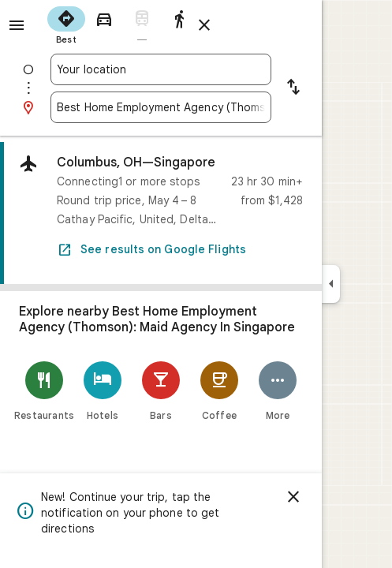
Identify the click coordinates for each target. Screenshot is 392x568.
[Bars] (161, 391)
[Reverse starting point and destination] (293, 88)
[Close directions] (204, 25)
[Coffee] (219, 391)
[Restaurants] (44, 391)
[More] (278, 391)
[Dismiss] (293, 497)
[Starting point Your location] (161, 69)
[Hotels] (103, 391)
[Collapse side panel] (331, 284)
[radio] (66, 24)
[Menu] (17, 25)
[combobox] (161, 69)
